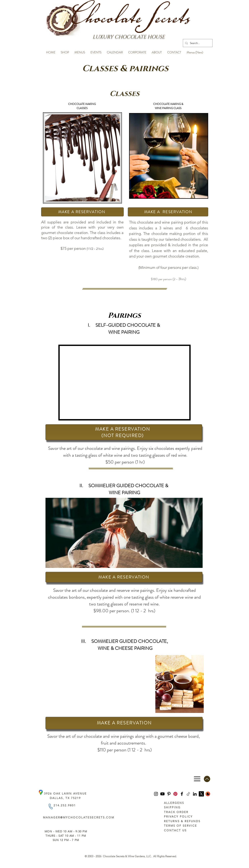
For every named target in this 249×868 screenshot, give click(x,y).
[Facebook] (182, 794)
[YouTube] (162, 794)
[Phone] (50, 806)
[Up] (207, 779)
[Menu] (197, 779)
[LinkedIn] (195, 794)
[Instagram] (156, 794)
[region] (169, 156)
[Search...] (197, 43)
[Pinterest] (169, 794)
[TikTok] (188, 794)
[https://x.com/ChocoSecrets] (201, 794)
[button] (65, 51)
